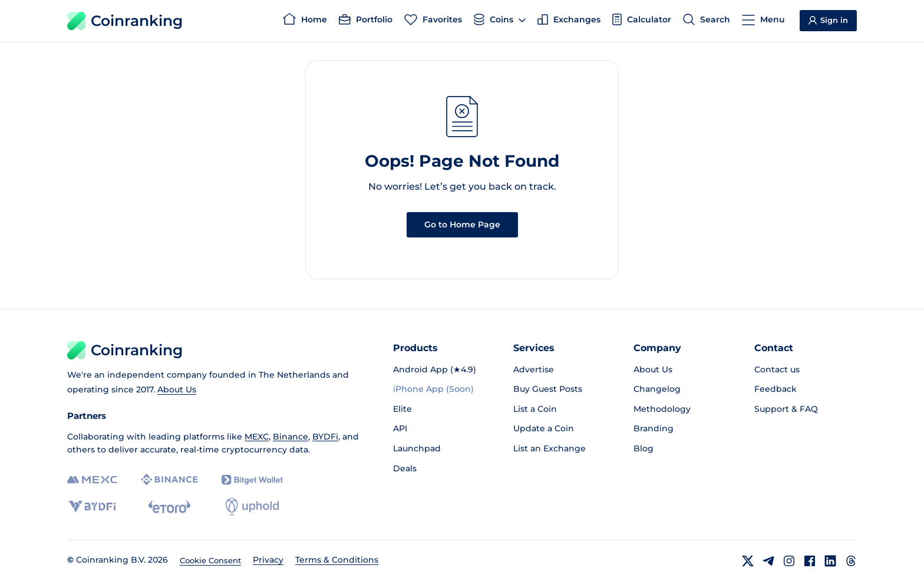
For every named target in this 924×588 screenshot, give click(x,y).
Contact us (777, 369)
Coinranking (125, 21)
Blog (643, 448)
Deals (405, 468)
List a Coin (535, 409)
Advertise (534, 369)
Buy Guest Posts (548, 389)
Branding (654, 428)
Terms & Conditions (337, 560)
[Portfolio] (366, 21)
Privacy (268, 560)
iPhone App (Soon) (433, 389)
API (400, 428)
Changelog (657, 389)
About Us (177, 389)
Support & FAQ (786, 409)
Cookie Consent (210, 560)
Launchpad (417, 448)
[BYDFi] (92, 507)
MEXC (257, 437)
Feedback (775, 389)
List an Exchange (550, 448)
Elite (402, 409)
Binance (291, 437)
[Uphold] (252, 507)
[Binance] (169, 480)
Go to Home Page (462, 224)
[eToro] (169, 507)
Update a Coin (544, 428)
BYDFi (325, 437)
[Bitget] (252, 480)
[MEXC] (92, 480)
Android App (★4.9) (435, 369)
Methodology (662, 409)
